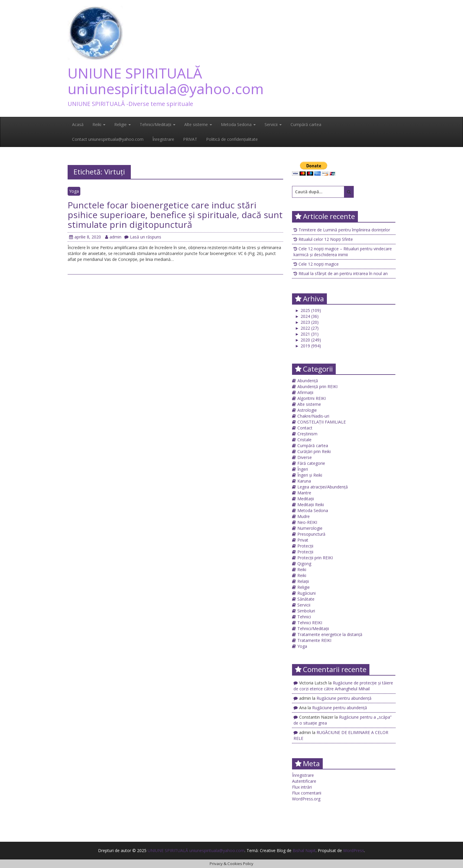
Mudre (304, 516)
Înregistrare (163, 139)
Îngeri (303, 469)
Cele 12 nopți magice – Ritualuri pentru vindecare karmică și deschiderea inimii (343, 252)
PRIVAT (190, 139)
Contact (305, 428)
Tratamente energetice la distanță (330, 634)
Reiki (99, 124)
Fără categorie (311, 463)
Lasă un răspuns (143, 237)
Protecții (305, 546)
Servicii (273, 124)
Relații (303, 581)
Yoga (74, 191)
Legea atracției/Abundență (323, 487)
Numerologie (310, 528)
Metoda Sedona (238, 124)
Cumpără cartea (306, 124)
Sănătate (306, 599)
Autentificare (304, 781)
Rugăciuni (307, 593)
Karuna (304, 481)
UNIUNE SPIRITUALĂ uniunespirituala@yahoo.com (166, 81)
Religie (123, 124)
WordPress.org (306, 799)
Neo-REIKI (307, 522)
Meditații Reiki (311, 505)
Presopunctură (311, 534)
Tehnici (304, 617)
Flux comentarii (307, 793)
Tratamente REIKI (314, 640)
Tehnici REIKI (310, 623)
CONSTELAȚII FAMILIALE (322, 422)
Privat (303, 540)
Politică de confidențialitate (232, 139)
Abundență (308, 381)
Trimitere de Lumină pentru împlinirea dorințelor (344, 230)
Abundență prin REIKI (317, 386)
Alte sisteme (198, 124)
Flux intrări (302, 787)
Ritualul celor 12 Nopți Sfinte (326, 239)
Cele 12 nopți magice (319, 264)
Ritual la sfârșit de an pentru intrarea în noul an (343, 273)
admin (113, 237)
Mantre (304, 493)
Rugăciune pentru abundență (344, 698)
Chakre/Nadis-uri (313, 416)
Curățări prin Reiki (314, 451)
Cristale (304, 440)
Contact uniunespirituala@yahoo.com (108, 139)
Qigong (304, 564)
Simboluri (306, 611)
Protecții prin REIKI (315, 558)
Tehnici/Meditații (158, 124)
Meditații (306, 499)
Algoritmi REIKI (312, 398)
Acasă (78, 124)
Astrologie (307, 410)
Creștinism (307, 434)
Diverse (305, 457)
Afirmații (305, 392)
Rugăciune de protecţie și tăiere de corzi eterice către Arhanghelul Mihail (343, 686)
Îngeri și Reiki (310, 475)
